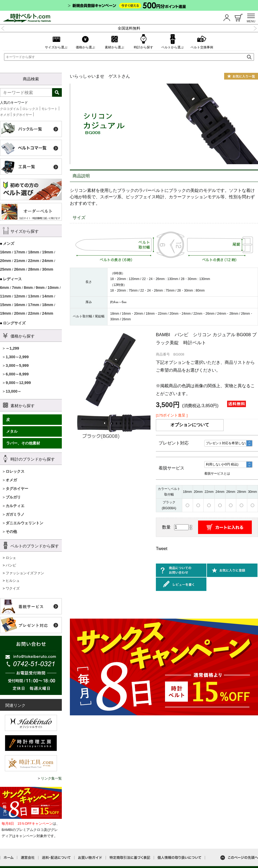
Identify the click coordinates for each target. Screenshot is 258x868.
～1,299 (12, 348)
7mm (16, 288)
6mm (4, 288)
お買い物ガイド (90, 858)
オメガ (5, 115)
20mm (6, 261)
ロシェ (11, 558)
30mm (48, 269)
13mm (33, 296)
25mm (6, 269)
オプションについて (190, 425)
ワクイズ (13, 588)
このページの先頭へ (239, 858)
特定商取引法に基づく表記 (130, 858)
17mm (19, 252)
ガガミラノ (15, 514)
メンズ (9, 243)
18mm (33, 252)
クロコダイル (10, 109)
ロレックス (30, 109)
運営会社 (28, 858)
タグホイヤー (22, 115)
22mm (33, 261)
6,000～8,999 (17, 374)
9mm (40, 288)
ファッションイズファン (25, 573)
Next (255, 28)
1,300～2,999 (17, 357)
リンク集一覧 (51, 778)
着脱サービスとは (217, 474)
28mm (33, 269)
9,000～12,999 (18, 383)
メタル (12, 431)
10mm (53, 288)
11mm (6, 296)
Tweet (162, 549)
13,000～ (13, 391)
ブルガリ (13, 497)
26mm (19, 269)
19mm (48, 252)
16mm (6, 252)
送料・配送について (56, 858)
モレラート (49, 109)
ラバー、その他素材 (23, 443)
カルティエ (15, 506)
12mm (19, 296)
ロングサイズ (14, 323)
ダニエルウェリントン (24, 523)
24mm (48, 261)
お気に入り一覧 (241, 76)
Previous (3, 28)
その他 (11, 532)
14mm (48, 296)
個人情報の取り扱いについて (179, 858)
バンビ (11, 565)
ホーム (9, 858)
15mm (6, 305)
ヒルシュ (13, 581)
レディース (12, 279)
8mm (28, 288)
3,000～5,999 (17, 365)
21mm (19, 261)
